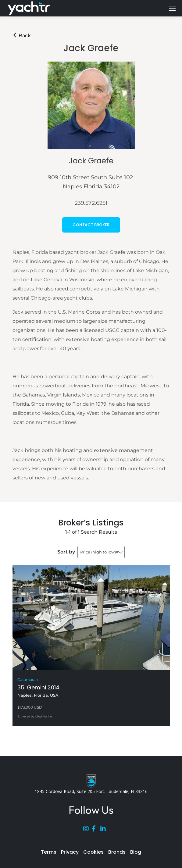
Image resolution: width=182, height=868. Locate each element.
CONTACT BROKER (91, 225)
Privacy (70, 852)
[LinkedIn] (105, 830)
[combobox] (101, 552)
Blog (136, 852)
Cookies (93, 852)
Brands (117, 852)
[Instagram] (87, 830)
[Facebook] (96, 830)
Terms (49, 852)
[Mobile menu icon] (172, 8)
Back (22, 36)
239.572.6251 (91, 203)
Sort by (66, 552)
